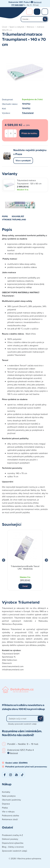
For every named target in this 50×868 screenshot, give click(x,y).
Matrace (31, 27)
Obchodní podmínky (11, 800)
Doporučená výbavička (13, 843)
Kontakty (6, 792)
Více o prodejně (23, 161)
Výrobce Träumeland (14, 219)
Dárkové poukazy (10, 839)
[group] (25, 560)
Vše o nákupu (8, 812)
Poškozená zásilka (10, 815)
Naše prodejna (9, 796)
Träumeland (28, 113)
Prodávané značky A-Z (12, 835)
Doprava (6, 804)
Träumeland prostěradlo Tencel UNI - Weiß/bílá (25, 567)
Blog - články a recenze (13, 847)
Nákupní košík (37, 12)
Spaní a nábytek (17, 27)
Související (18, 216)
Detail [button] (25, 586)
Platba (5, 808)
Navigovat (37, 2)
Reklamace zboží (10, 819)
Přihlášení (29, 12)
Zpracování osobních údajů (15, 851)
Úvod (4, 27)
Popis (5, 216)
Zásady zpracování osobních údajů (22, 724)
